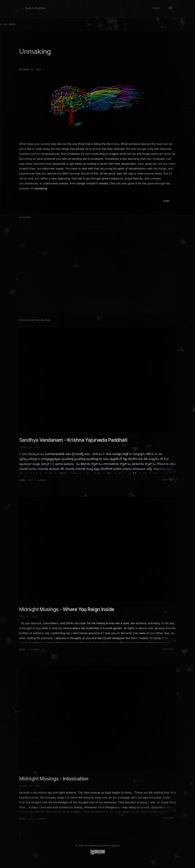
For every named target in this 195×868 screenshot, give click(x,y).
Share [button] (167, 201)
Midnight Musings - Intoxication (54, 779)
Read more (168, 480)
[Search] (156, 8)
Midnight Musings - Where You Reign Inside (67, 609)
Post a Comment (38, 480)
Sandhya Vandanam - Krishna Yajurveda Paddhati (73, 440)
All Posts (8, 24)
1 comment (34, 650)
